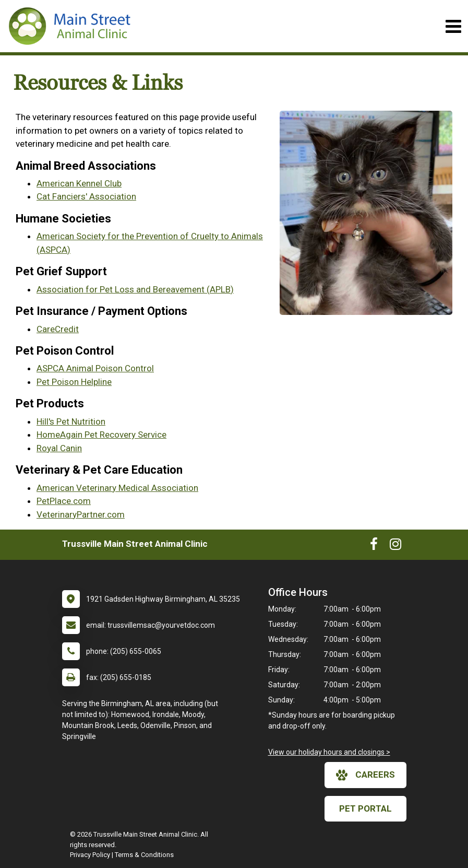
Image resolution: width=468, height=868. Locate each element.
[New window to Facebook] (374, 546)
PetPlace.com (64, 501)
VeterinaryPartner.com (81, 514)
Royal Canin (59, 448)
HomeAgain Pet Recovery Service (101, 435)
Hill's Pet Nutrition (71, 421)
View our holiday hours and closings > (329, 752)
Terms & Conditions (144, 855)
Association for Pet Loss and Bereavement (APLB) (135, 289)
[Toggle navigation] (453, 26)
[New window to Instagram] (395, 546)
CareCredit (58, 329)
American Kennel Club (79, 183)
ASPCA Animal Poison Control (95, 368)
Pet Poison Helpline (74, 382)
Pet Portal (365, 808)
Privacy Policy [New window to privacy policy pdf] (90, 855)
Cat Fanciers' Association (86, 196)
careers (365, 775)
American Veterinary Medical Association (117, 488)
